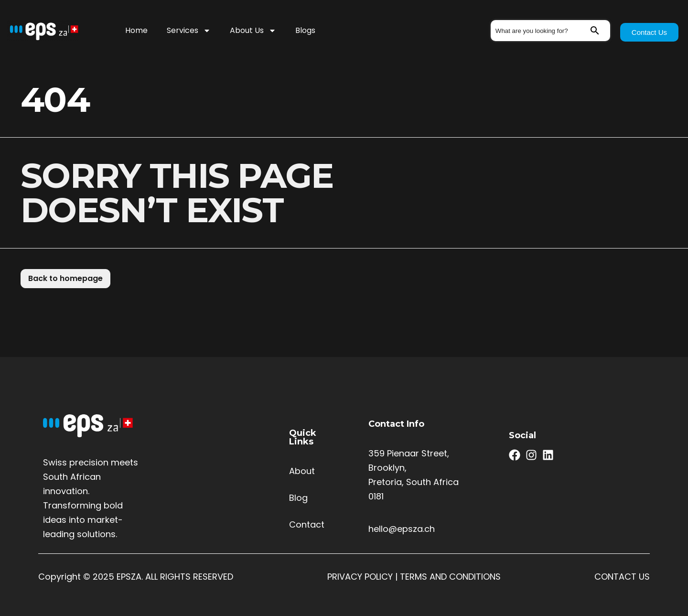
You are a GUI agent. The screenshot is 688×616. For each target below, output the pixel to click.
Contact (307, 524)
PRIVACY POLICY (360, 577)
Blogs (305, 30)
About (302, 471)
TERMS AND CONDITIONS (450, 577)
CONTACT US (622, 577)
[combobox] (540, 31)
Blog (298, 498)
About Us (253, 31)
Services (189, 31)
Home (136, 30)
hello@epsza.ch (402, 529)
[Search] (600, 31)
